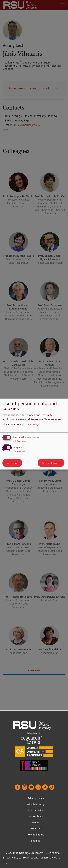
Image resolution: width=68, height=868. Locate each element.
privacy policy (30, 424)
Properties (36, 828)
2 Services (19, 441)
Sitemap (36, 841)
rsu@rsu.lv (46, 857)
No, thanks (12, 463)
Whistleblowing (36, 804)
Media (36, 822)
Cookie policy (36, 810)
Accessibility (36, 816)
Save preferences (51, 463)
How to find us (36, 835)
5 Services (19, 451)
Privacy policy (36, 798)
